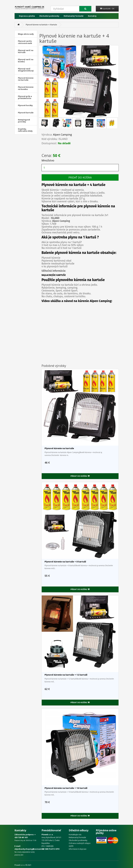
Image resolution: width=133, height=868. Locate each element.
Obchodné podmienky (49, 16)
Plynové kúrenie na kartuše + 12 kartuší (66, 675)
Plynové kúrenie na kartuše (59, 448)
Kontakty (92, 16)
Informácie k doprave (78, 849)
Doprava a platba (27, 16)
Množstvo (48, 160)
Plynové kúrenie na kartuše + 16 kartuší (66, 788)
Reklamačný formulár (74, 16)
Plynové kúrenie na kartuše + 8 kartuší (65, 562)
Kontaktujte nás (75, 835)
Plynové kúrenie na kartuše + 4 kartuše (41, 25)
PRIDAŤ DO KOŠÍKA (80, 177)
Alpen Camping (62, 135)
